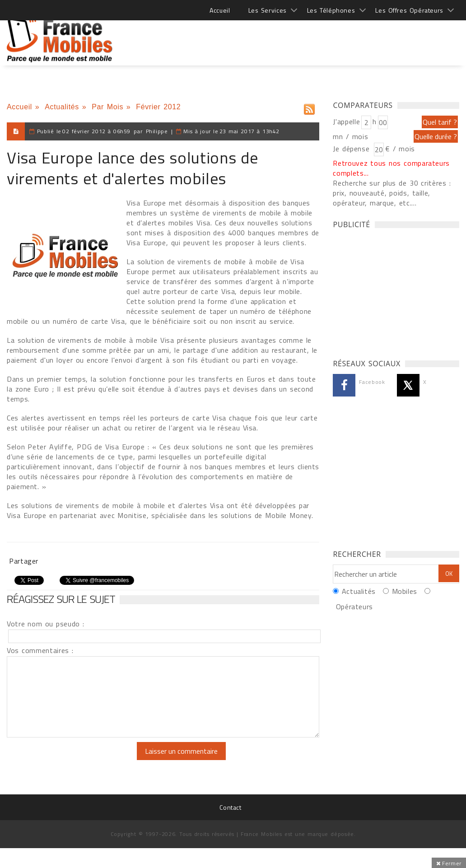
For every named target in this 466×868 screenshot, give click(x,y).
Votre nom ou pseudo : (46, 624)
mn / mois (350, 136)
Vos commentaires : (40, 650)
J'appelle (346, 121)
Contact (230, 807)
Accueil (220, 10)
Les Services (268, 10)
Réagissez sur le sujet (61, 599)
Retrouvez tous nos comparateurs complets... (391, 168)
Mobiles (405, 591)
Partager (24, 561)
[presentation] (82, 760)
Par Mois (107, 107)
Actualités (62, 107)
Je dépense (352, 149)
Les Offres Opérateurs (409, 10)
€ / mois (400, 149)
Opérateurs (354, 607)
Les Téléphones (331, 10)
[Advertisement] (295, 36)
